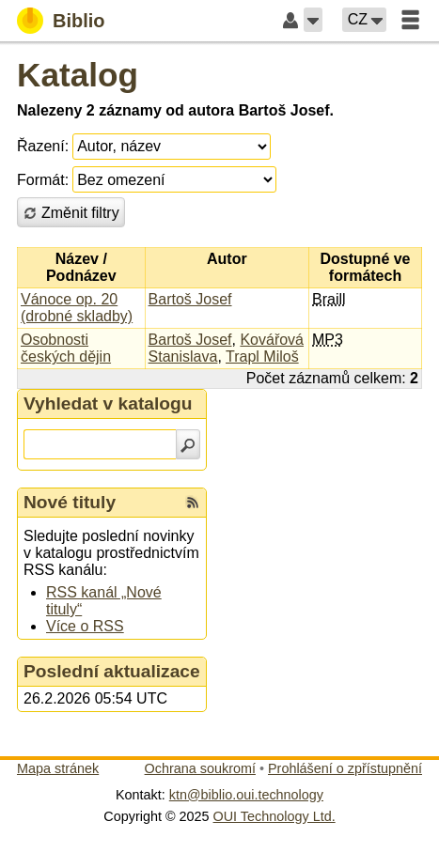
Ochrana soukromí (200, 768)
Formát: (43, 180)
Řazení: (43, 146)
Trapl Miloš (262, 356)
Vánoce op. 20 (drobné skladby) (77, 308)
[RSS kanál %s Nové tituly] (193, 503)
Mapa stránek (58, 768)
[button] (313, 20)
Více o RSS (85, 626)
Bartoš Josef (190, 299)
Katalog (78, 75)
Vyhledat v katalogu (108, 403)
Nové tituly (70, 502)
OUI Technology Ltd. (274, 816)
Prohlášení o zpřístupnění (345, 768)
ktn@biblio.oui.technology (246, 795)
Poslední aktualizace (112, 671)
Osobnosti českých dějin (66, 348)
